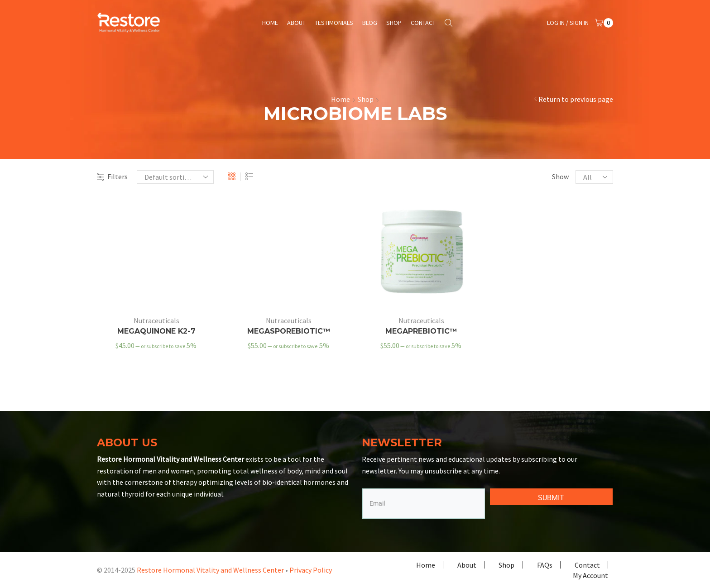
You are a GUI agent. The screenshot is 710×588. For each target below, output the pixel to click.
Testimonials (334, 23)
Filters (112, 177)
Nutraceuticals (156, 320)
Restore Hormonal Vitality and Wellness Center (210, 570)
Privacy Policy (311, 570)
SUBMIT (551, 498)
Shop (394, 23)
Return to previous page (576, 99)
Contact (423, 23)
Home (270, 23)
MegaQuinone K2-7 (156, 331)
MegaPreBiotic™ (421, 331)
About (296, 23)
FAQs (545, 565)
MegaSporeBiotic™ (289, 331)
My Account (590, 575)
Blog (370, 23)
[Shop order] (175, 177)
